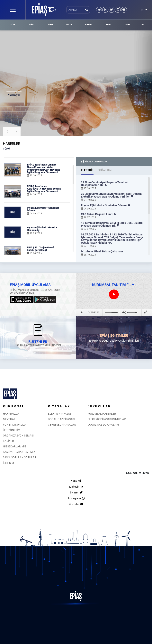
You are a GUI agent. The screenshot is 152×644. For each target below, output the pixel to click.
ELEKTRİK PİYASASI (60, 414)
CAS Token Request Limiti (98, 214)
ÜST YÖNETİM (12, 430)
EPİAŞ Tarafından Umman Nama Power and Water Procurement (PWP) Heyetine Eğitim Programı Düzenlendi (44, 168)
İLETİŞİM (8, 463)
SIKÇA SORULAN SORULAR (20, 457)
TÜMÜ (6, 149)
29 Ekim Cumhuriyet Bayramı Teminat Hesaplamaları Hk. (104, 184)
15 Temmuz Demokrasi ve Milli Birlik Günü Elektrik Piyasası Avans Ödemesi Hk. (112, 224)
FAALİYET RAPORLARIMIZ (19, 452)
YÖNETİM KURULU (14, 425)
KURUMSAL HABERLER (102, 414)
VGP (127, 24)
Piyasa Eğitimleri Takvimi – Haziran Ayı (42, 229)
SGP (108, 24)
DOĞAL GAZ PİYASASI (61, 419)
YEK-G (88, 24)
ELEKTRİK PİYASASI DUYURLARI (107, 419)
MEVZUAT (9, 419)
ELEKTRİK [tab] (87, 170)
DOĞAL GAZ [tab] (105, 170)
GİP (31, 24)
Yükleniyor (14, 95)
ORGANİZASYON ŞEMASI (18, 436)
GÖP (12, 24)
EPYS (69, 24)
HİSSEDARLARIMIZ (15, 446)
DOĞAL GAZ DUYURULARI (103, 425)
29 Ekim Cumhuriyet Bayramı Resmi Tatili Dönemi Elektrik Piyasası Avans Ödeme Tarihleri (112, 195)
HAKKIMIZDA (11, 414)
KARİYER (8, 441)
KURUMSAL (14, 406)
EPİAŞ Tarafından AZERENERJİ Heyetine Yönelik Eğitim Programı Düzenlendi (44, 189)
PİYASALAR (59, 406)
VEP (50, 24)
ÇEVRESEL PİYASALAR (62, 425)
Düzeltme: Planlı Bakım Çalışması (102, 251)
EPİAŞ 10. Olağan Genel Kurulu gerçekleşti (40, 249)
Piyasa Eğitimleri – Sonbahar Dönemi (43, 209)
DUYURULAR (99, 406)
